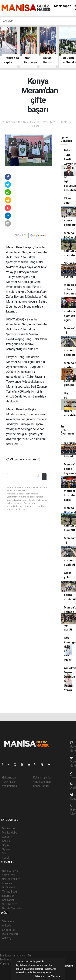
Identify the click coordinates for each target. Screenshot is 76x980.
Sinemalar (8, 896)
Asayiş (6, 841)
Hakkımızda (9, 778)
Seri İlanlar (8, 900)
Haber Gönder (41, 786)
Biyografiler (9, 930)
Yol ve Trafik (9, 875)
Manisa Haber (10, 833)
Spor (5, 853)
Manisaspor (62, 6)
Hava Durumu (10, 871)
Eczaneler (8, 883)
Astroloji (7, 938)
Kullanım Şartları (43, 778)
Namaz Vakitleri (11, 879)
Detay (39, 976)
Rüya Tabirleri (10, 934)
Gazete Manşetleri (13, 908)
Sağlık (6, 845)
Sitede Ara (8, 921)
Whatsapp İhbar (42, 782)
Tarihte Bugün (10, 892)
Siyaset (6, 849)
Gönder (45, 477)
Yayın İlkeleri (9, 782)
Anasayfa (9, 21)
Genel (5, 858)
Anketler (7, 926)
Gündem (7, 837)
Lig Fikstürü (9, 887)
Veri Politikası (10, 786)
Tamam (54, 976)
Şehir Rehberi (10, 904)
